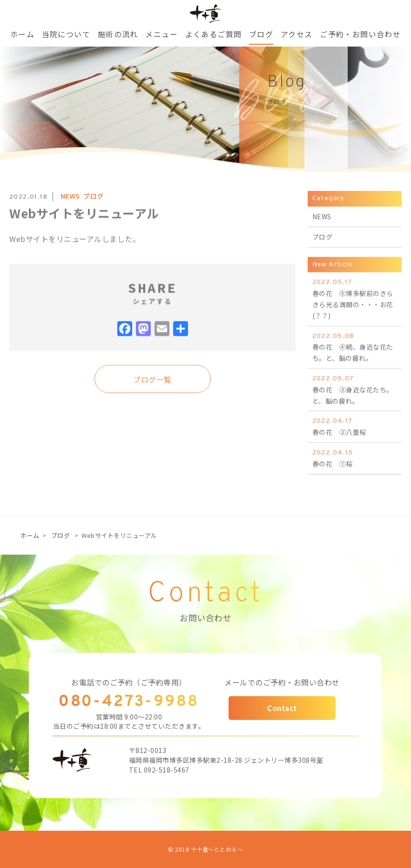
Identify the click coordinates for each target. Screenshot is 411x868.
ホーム (30, 535)
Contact (282, 708)
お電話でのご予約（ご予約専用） (129, 682)
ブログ (61, 535)
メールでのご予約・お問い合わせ (282, 682)
